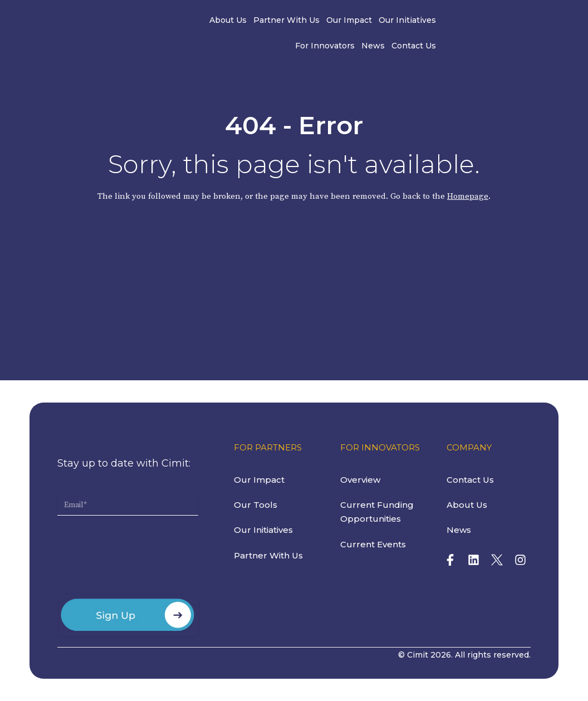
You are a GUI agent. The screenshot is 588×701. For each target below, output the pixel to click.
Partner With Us (231, 21)
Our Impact (294, 21)
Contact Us (506, 21)
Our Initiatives (352, 21)
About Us (173, 21)
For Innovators (417, 21)
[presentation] (142, 560)
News (465, 21)
